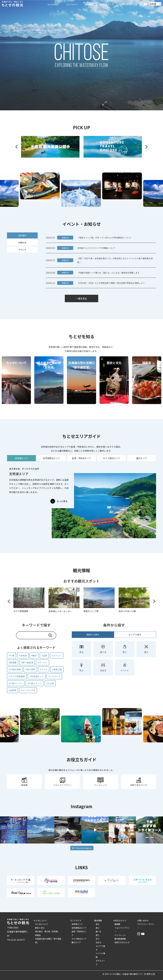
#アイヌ (44, 669)
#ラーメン (43, 662)
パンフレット (120, 935)
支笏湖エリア (77, 924)
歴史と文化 (40, 928)
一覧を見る (81, 298)
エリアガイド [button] (72, 4)
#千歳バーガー (16, 683)
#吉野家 (13, 690)
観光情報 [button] (89, 4)
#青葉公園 (57, 669)
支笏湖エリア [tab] (21, 458)
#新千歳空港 (27, 662)
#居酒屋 (13, 662)
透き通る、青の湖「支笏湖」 (47, 931)
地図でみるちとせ (122, 942)
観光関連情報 (120, 939)
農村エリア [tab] (142, 458)
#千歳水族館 (15, 669)
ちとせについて (40, 920)
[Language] (155, 4)
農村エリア (76, 942)
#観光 (34, 656)
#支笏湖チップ (37, 676)
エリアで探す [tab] (135, 635)
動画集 (117, 924)
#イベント (57, 656)
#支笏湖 (23, 656)
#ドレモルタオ (28, 690)
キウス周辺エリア (79, 939)
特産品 (38, 935)
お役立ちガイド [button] (107, 4)
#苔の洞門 (30, 669)
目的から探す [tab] (93, 635)
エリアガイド (76, 920)
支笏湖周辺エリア (79, 928)
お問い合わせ (126, 4)
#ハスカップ (54, 676)
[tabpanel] (81, 501)
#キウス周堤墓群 (17, 676)
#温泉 (44, 656)
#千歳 (11, 656)
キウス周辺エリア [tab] (112, 458)
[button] (136, 4)
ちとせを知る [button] (53, 4)
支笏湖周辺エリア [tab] (51, 458)
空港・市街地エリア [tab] (81, 458)
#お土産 (50, 683)
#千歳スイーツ (35, 683)
